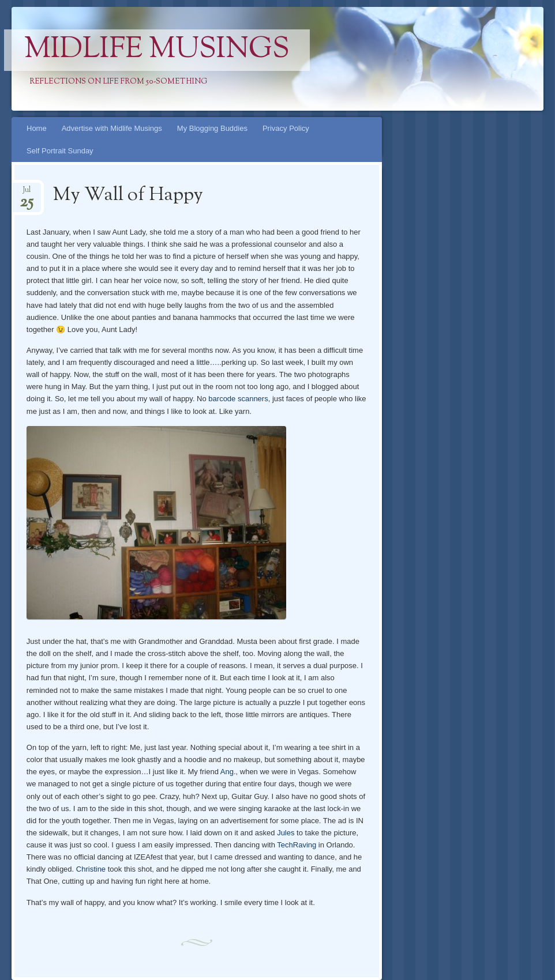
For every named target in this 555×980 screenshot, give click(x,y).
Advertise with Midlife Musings (112, 128)
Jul (27, 193)
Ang (227, 772)
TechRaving (297, 845)
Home (37, 128)
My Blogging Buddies (212, 128)
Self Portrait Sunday (60, 151)
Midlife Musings (157, 50)
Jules (286, 833)
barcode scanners (238, 399)
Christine (91, 869)
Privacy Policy (286, 128)
